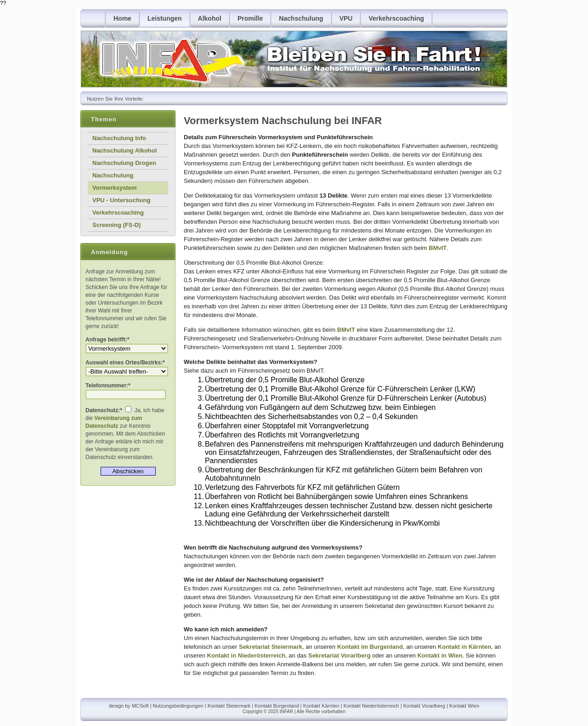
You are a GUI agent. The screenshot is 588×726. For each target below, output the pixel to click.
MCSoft (140, 706)
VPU (346, 18)
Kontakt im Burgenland (370, 647)
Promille (250, 18)
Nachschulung (301, 18)
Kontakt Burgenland (277, 706)
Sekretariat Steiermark (271, 647)
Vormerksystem (115, 188)
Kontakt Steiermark (229, 706)
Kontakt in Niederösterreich (246, 655)
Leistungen (165, 18)
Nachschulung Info (119, 138)
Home (122, 18)
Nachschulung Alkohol (124, 150)
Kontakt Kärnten (321, 706)
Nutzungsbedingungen (178, 706)
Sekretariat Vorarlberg (339, 655)
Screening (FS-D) (116, 225)
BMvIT (438, 248)
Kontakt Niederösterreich (371, 706)
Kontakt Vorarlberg (424, 706)
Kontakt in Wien (440, 655)
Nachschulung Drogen (124, 163)
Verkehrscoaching (396, 18)
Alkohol (210, 18)
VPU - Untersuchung (121, 200)
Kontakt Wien (464, 706)
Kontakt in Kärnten (464, 647)
